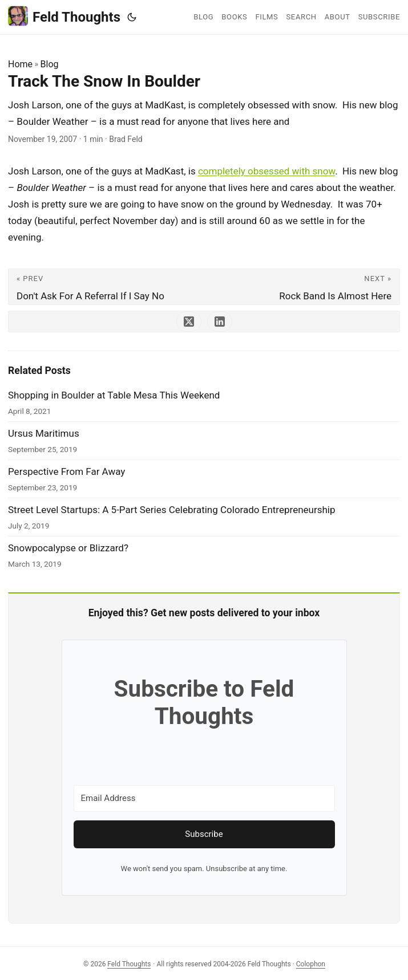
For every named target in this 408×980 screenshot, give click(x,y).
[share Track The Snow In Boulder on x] (189, 322)
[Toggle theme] (132, 17)
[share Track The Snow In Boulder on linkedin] (220, 322)
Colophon (311, 964)
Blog (50, 64)
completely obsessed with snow (266, 171)
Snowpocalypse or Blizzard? (68, 548)
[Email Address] (204, 798)
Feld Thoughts (64, 16)
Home (20, 64)
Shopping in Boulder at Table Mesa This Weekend (114, 395)
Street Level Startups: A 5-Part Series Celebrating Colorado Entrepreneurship (172, 510)
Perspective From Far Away (66, 471)
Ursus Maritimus (44, 433)
